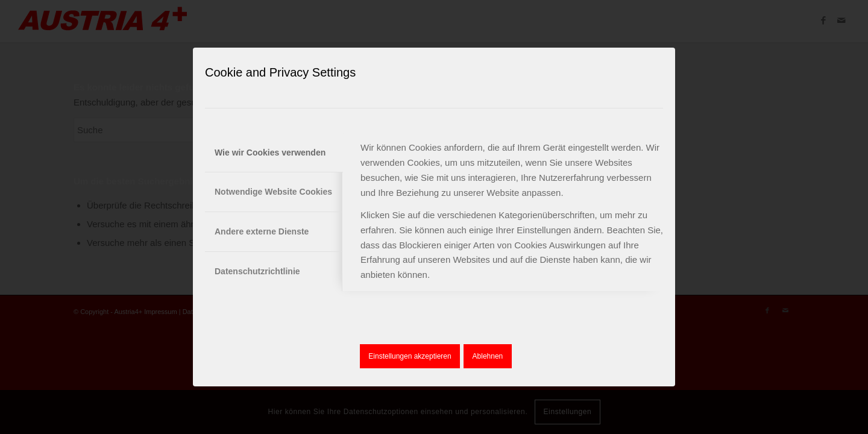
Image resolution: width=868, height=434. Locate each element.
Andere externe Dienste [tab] (262, 231)
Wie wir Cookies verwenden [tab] (270, 153)
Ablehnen (488, 356)
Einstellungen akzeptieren (410, 356)
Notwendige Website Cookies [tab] (273, 192)
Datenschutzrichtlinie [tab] (257, 271)
